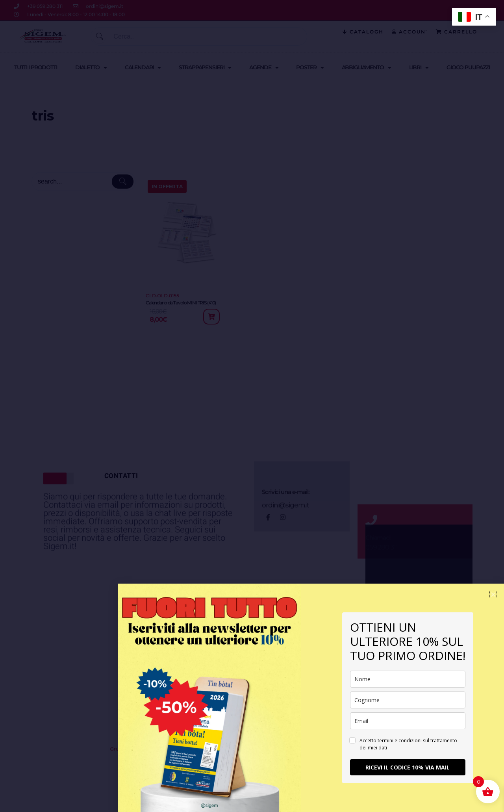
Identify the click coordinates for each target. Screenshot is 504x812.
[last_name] (408, 700)
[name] (408, 679)
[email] (408, 721)
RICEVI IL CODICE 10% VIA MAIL (408, 767)
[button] (493, 594)
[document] (252, 406)
